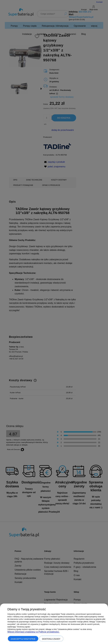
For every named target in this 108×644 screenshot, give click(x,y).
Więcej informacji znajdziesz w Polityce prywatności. (33, 632)
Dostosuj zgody (51, 639)
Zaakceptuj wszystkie (23, 639)
